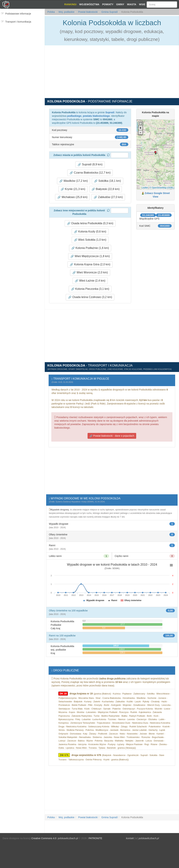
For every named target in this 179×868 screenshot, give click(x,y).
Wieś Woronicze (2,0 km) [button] (90, 272)
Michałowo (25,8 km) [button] (72, 197)
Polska (51, 12)
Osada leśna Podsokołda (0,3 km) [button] (90, 223)
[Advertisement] (22, 40)
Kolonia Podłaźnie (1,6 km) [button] (90, 248)
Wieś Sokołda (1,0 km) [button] (90, 240)
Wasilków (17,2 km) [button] (74, 181)
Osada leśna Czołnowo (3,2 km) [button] (90, 297)
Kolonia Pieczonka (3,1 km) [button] (90, 289)
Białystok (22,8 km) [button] (106, 189)
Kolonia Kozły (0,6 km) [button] (90, 232)
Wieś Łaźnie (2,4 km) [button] (90, 281)
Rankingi (70, 4)
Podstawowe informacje (18, 14)
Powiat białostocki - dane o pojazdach (112, 436)
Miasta (132, 4)
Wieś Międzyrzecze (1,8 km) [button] (90, 256)
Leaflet (145, 188)
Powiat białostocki (87, 12)
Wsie (142, 4)
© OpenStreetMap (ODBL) (162, 188)
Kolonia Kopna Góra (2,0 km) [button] (90, 264)
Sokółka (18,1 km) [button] (107, 181)
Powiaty (108, 4)
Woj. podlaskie (66, 12)
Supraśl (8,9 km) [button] (90, 164)
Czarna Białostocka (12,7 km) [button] (90, 173)
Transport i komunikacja (18, 22)
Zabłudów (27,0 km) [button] (108, 197)
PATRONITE (95, 838)
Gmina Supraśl (109, 12)
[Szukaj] (162, 5)
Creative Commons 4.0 (44, 838)
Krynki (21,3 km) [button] (73, 189)
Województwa (89, 4)
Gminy (120, 4)
